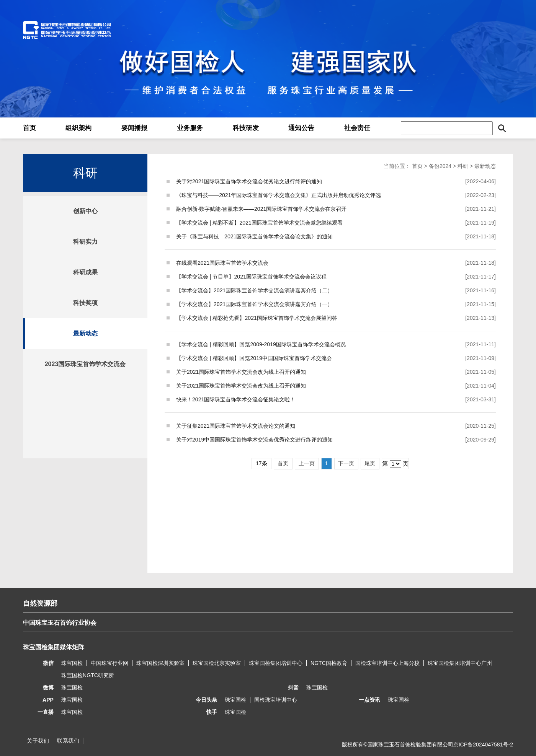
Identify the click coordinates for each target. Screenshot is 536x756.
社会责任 (357, 128)
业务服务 (190, 128)
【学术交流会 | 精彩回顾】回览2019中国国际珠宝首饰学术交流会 (254, 358)
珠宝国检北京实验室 (217, 663)
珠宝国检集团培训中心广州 (460, 663)
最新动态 (85, 333)
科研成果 (85, 272)
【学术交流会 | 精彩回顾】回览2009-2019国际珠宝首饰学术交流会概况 (261, 344)
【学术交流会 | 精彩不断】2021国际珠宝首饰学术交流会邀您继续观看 (259, 223)
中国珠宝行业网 (109, 663)
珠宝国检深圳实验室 (160, 663)
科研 (463, 166)
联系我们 (68, 741)
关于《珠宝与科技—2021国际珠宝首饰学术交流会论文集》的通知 (254, 236)
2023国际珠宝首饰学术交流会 (85, 364)
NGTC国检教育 (329, 663)
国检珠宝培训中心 (276, 700)
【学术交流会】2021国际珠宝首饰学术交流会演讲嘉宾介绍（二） (254, 290)
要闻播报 (134, 128)
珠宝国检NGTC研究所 (88, 675)
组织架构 (78, 128)
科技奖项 (85, 303)
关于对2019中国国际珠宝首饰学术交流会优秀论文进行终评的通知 (254, 440)
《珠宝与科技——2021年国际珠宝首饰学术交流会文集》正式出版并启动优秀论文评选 (279, 195)
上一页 (307, 463)
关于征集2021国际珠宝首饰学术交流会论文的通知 (236, 426)
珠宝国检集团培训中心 (276, 663)
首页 (29, 128)
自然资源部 (40, 603)
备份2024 (440, 166)
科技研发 (246, 128)
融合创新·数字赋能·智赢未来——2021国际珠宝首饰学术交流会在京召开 (261, 209)
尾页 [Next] (370, 463)
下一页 (346, 463)
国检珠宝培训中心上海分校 (387, 663)
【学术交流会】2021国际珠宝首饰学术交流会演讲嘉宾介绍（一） (254, 304)
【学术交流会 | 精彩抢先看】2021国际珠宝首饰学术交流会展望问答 (257, 318)
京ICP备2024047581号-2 (483, 745)
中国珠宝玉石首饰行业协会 (60, 623)
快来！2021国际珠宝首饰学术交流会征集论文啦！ (236, 399)
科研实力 (85, 242)
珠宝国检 (72, 663)
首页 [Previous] (283, 463)
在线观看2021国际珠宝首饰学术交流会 (222, 263)
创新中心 (85, 211)
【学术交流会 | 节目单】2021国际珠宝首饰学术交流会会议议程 (251, 277)
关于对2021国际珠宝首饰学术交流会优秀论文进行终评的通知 (249, 181)
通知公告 (301, 128)
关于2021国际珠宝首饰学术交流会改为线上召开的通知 (241, 372)
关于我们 (38, 741)
